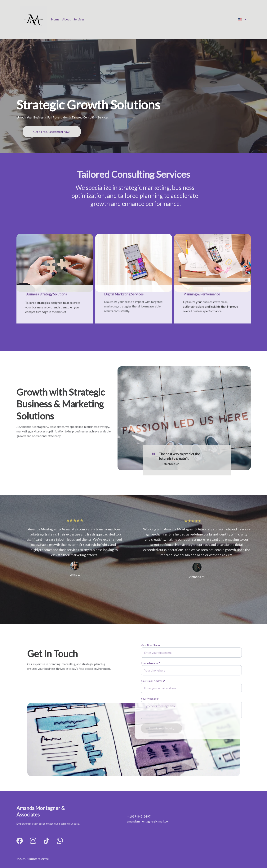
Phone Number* (151, 676)
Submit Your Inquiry (161, 741)
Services (79, 19)
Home (55, 19)
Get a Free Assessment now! (52, 132)
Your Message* (150, 711)
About (66, 19)
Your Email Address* (153, 693)
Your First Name (150, 658)
